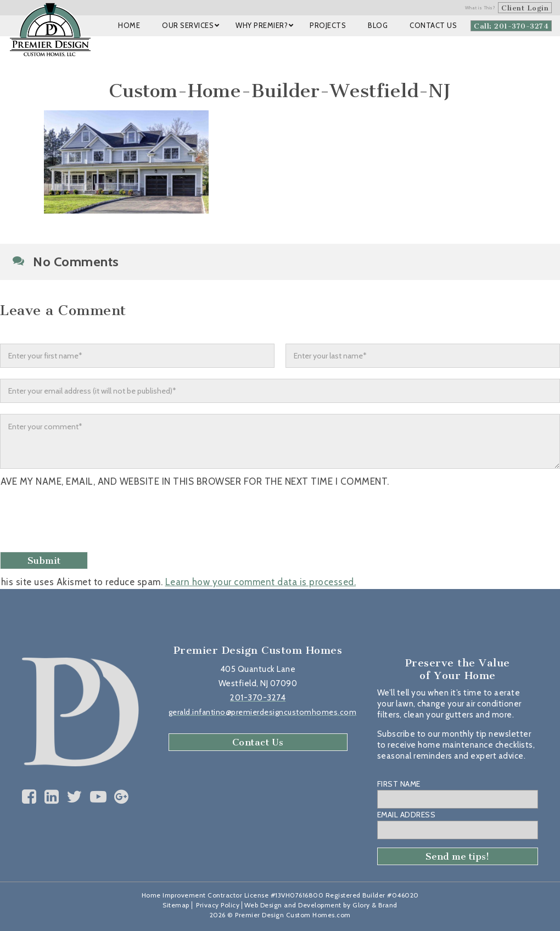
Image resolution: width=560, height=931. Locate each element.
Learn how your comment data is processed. (261, 582)
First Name (399, 784)
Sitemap (176, 905)
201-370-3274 (258, 698)
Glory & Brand (375, 905)
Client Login (525, 8)
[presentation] (86, 521)
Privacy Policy (218, 905)
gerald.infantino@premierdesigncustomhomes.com (263, 712)
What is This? (480, 8)
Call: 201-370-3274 (511, 26)
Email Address (407, 815)
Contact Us (258, 742)
